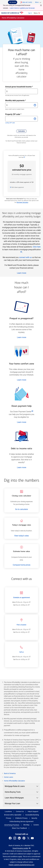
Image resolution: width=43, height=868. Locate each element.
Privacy (9, 818)
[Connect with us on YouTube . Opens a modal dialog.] (33, 838)
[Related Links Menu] (37, 13)
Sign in (30, 13)
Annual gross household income (21, 87)
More (37, 2)
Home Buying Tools (22, 792)
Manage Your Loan (22, 803)
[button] (21, 131)
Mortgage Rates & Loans (22, 786)
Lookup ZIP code (10, 123)
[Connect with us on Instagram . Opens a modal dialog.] (15, 838)
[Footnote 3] (21, 252)
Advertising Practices (12, 825)
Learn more (22, 273)
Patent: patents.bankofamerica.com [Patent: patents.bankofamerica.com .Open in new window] (21, 865)
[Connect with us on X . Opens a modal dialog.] (28, 838)
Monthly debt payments (20, 101)
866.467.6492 (27, 2)
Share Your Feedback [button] (19, 828)
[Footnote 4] (32, 411)
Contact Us (20, 811)
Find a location (21, 625)
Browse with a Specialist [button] (13, 815)
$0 (22, 167)
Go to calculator (22, 509)
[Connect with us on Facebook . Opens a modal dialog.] (10, 838)
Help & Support (33, 811)
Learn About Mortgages (22, 798)
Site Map (26, 825)
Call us (21, 652)
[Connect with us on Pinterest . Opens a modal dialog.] (24, 838)
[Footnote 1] (24, 157)
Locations (8, 811)
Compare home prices (22, 565)
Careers (36, 825)
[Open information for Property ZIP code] (35, 119)
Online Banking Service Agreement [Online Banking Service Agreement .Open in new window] (21, 821)
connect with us (25, 257)
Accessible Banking (32, 815)
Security (34, 818)
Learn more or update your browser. (22, 8)
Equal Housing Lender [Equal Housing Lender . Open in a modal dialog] (20, 848)
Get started (13, 2)
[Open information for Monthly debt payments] (35, 105)
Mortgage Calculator (22, 202)
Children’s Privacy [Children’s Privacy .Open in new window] (21, 818)
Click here (37, 247)
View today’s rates (21, 536)
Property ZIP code (15, 114)
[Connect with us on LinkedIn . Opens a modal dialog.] (20, 838)
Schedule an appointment (21, 598)
